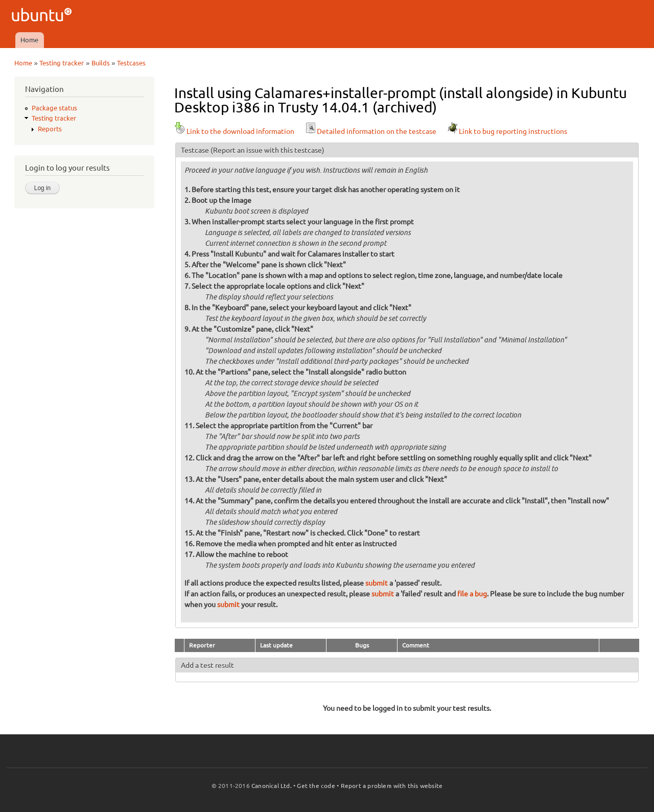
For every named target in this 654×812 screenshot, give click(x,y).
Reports (50, 129)
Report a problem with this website (392, 786)
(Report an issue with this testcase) (267, 150)
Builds (101, 63)
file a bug (472, 594)
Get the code (316, 786)
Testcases (131, 63)
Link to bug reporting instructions (507, 131)
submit (377, 583)
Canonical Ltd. (272, 786)
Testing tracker (62, 63)
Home (29, 40)
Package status (54, 108)
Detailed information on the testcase (370, 131)
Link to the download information (234, 131)
